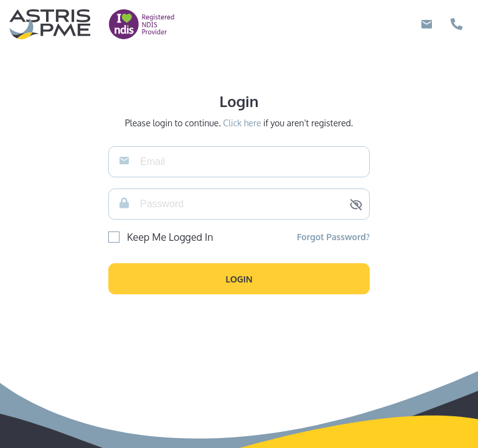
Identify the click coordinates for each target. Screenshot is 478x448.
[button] (239, 279)
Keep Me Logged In (170, 237)
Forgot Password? (333, 237)
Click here (242, 123)
